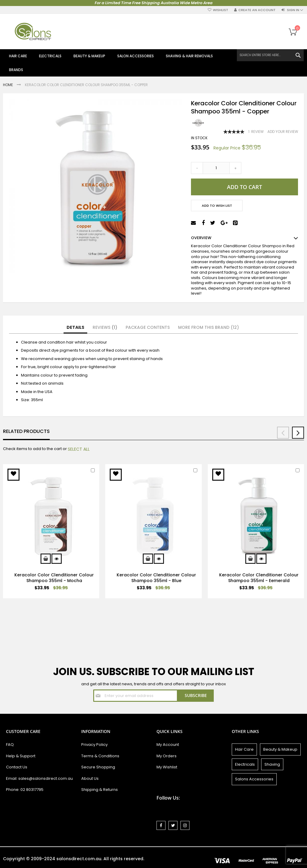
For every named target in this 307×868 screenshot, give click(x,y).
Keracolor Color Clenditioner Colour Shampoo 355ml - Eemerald (259, 578)
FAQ (10, 745)
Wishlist (221, 10)
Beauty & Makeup (280, 749)
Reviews (105, 327)
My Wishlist (167, 767)
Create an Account (257, 10)
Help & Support (21, 756)
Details (75, 327)
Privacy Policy (94, 745)
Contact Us (17, 767)
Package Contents (148, 327)
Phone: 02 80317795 (25, 790)
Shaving (272, 764)
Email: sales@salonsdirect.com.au (39, 778)
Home (8, 85)
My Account (168, 745)
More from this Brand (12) (209, 327)
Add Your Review (283, 132)
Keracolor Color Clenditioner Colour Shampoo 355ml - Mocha (54, 578)
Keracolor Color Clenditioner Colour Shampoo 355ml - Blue (156, 578)
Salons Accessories (254, 779)
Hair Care (244, 749)
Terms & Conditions (100, 756)
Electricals (245, 764)
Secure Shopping (98, 767)
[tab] (75, 328)
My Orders (167, 756)
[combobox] (270, 55)
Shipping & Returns (100, 790)
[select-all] (79, 449)
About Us (90, 778)
